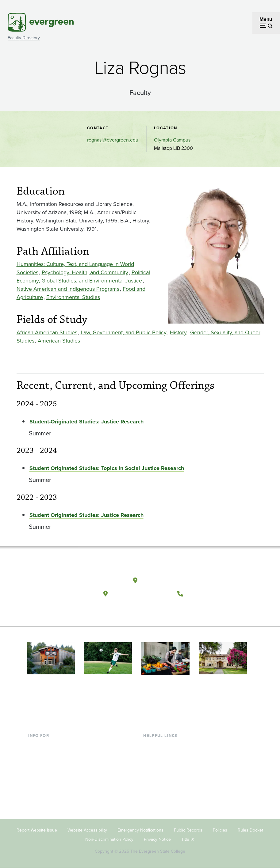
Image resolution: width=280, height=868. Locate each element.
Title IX (188, 839)
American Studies (59, 341)
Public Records (188, 830)
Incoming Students (48, 755)
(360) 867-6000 (209, 593)
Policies (220, 830)
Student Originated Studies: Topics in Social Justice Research (107, 468)
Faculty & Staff (44, 775)
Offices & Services (163, 765)
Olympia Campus (172, 140)
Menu (266, 19)
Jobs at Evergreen (163, 804)
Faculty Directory (24, 38)
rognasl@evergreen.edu (113, 140)
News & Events (159, 795)
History (178, 332)
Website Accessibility (87, 830)
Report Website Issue (37, 830)
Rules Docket (250, 830)
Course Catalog (160, 775)
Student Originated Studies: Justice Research (86, 515)
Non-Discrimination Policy (109, 839)
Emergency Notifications (140, 830)
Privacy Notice (157, 839)
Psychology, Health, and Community (85, 272)
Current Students (46, 745)
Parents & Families (48, 765)
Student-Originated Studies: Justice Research (86, 422)
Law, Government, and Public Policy (124, 332)
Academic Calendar (164, 785)
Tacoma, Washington (141, 593)
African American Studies (47, 332)
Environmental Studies (73, 297)
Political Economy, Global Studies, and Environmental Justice (83, 277)
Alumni (36, 795)
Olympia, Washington (171, 580)
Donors (36, 785)
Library (150, 745)
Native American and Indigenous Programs (68, 289)
